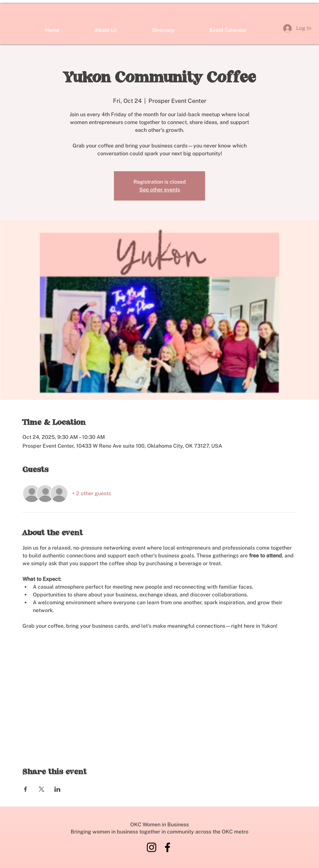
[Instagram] (152, 847)
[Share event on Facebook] (26, 789)
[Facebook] (167, 847)
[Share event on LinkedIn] (57, 789)
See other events (160, 190)
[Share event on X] (42, 789)
